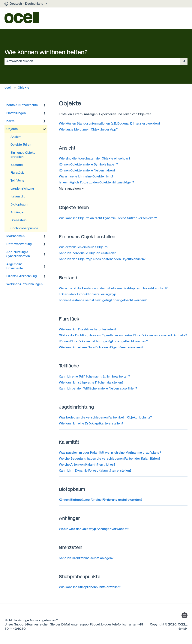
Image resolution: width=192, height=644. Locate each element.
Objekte (24, 88)
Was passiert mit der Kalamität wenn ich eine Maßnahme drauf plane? (110, 453)
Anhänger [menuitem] (18, 212)
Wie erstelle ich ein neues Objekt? (84, 247)
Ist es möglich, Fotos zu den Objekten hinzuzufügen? (96, 182)
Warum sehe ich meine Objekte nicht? (86, 176)
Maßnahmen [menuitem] (15, 236)
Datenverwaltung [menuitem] (19, 244)
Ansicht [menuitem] (16, 137)
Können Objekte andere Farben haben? (87, 170)
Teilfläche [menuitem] (17, 181)
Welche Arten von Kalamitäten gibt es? (87, 465)
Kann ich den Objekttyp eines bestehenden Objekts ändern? (102, 259)
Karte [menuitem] (10, 121)
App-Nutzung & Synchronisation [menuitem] (18, 254)
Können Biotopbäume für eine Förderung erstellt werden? (101, 500)
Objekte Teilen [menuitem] (21, 145)
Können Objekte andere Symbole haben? (88, 164)
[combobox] (92, 61)
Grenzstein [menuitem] (18, 220)
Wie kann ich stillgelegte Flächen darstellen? (91, 382)
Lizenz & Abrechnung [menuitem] (22, 276)
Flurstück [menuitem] (17, 173)
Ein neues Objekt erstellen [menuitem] (23, 155)
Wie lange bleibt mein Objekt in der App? (88, 129)
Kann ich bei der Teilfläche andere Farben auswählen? (98, 388)
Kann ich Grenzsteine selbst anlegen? (86, 558)
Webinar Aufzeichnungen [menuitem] (24, 284)
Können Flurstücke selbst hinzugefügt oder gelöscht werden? (103, 341)
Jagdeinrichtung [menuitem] (22, 189)
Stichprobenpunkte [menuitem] (24, 228)
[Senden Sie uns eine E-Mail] (184, 615)
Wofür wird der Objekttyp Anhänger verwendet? (94, 529)
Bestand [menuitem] (17, 165)
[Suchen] (184, 61)
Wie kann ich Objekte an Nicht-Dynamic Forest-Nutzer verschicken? (108, 218)
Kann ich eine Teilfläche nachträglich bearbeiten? (94, 377)
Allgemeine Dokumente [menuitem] (15, 266)
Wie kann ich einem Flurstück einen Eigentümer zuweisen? (101, 347)
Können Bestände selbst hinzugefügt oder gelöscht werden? (103, 300)
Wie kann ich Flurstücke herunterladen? (88, 329)
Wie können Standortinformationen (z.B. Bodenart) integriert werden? (110, 124)
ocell (8, 88)
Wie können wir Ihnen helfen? (46, 52)
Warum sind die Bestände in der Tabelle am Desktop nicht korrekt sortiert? (113, 288)
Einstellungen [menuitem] (16, 113)
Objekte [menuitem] (12, 129)
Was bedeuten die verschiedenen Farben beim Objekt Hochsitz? (105, 417)
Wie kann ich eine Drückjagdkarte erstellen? (91, 423)
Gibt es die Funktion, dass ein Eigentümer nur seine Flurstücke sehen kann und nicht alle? (123, 335)
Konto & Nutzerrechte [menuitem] (22, 105)
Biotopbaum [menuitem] (19, 204)
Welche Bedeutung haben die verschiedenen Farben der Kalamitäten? (110, 459)
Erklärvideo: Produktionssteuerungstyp (87, 294)
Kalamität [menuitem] (18, 196)
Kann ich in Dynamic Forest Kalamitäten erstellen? (95, 471)
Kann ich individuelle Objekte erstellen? (87, 253)
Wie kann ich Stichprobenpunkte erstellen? (90, 587)
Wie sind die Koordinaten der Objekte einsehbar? (95, 158)
